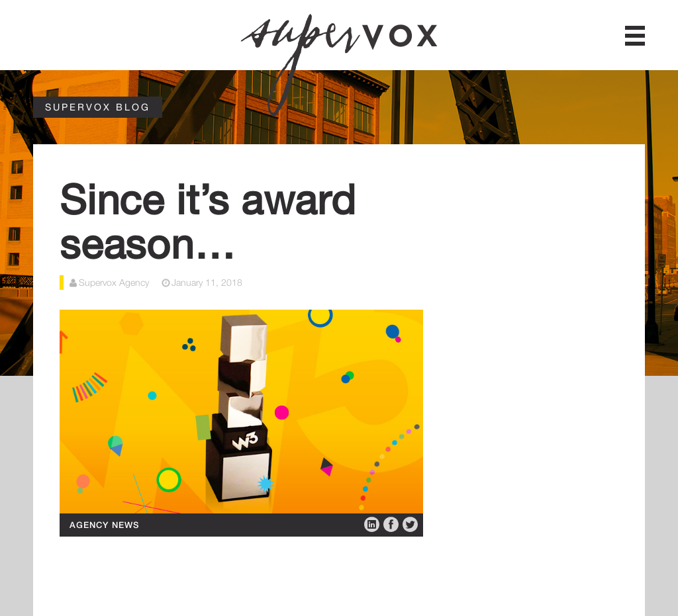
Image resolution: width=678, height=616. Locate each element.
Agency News (104, 525)
